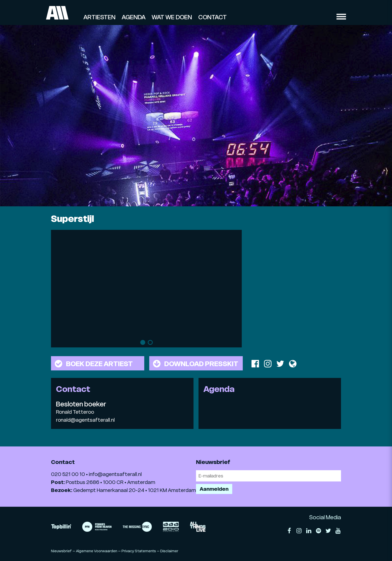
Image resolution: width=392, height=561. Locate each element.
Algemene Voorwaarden (97, 551)
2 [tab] (150, 342)
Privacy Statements (139, 551)
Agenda (134, 17)
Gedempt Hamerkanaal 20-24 (109, 490)
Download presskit (196, 364)
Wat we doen (172, 17)
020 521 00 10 (68, 474)
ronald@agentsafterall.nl (85, 420)
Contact (212, 17)
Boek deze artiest (94, 364)
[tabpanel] (146, 284)
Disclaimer (169, 551)
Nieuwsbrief (61, 551)
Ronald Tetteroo (75, 412)
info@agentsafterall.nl (115, 474)
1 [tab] (143, 342)
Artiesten (99, 17)
